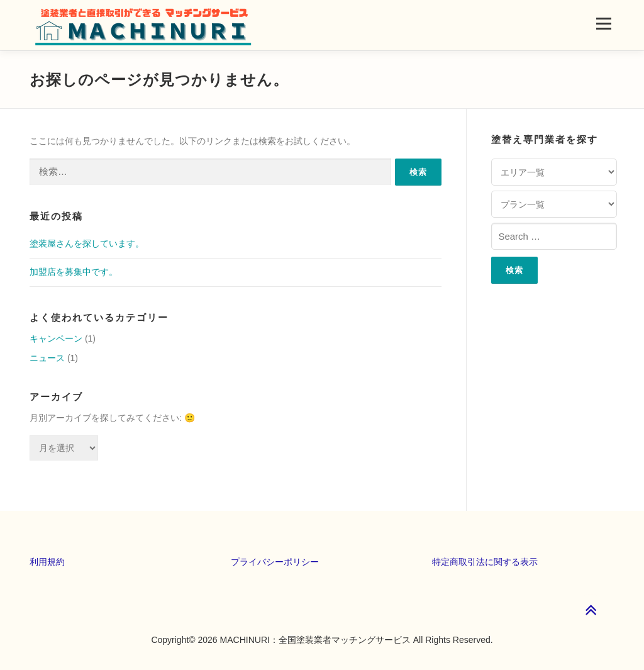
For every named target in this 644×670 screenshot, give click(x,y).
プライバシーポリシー (275, 562)
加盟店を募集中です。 (74, 272)
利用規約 (47, 562)
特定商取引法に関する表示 (485, 562)
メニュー (603, 23)
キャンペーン (56, 338)
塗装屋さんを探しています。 (87, 243)
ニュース (47, 358)
